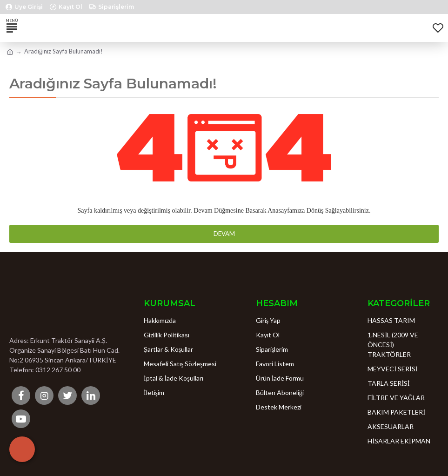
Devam (224, 234)
